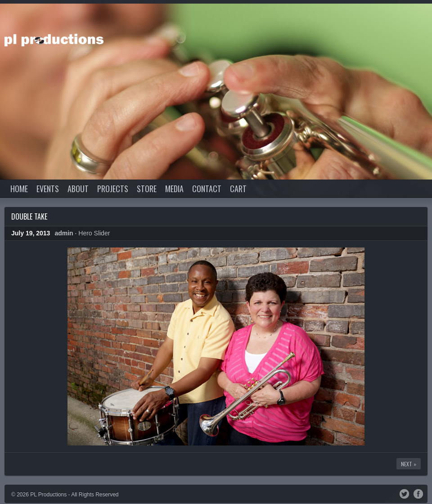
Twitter (404, 493)
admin (64, 233)
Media (174, 189)
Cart (238, 189)
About (78, 189)
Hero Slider (94, 233)
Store (147, 189)
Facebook (418, 493)
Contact (207, 189)
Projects (113, 189)
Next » (409, 464)
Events (48, 189)
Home (19, 189)
